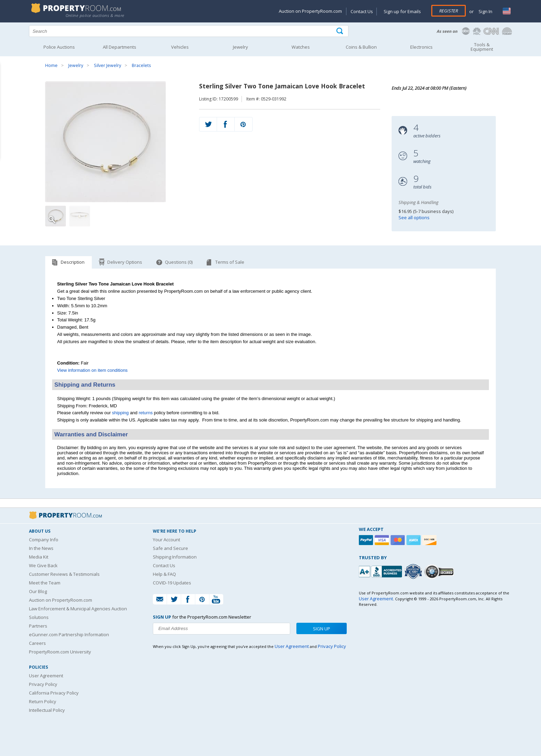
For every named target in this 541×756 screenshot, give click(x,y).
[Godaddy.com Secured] (440, 571)
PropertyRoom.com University (60, 652)
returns (146, 413)
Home (51, 65)
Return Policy (43, 701)
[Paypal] (367, 540)
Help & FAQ (164, 574)
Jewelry (76, 65)
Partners (38, 626)
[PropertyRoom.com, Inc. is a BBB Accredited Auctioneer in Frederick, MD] (381, 571)
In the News (41, 548)
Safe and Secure (170, 548)
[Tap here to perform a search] (340, 31)
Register (449, 11)
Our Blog (38, 591)
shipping (120, 413)
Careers (37, 643)
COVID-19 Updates (172, 583)
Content (7, 88)
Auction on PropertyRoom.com (310, 11)
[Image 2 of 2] (80, 216)
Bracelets (141, 65)
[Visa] (383, 540)
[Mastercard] (399, 540)
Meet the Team (45, 583)
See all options (414, 217)
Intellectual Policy (47, 710)
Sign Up (322, 629)
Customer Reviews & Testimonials (64, 574)
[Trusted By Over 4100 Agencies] (414, 572)
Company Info (44, 540)
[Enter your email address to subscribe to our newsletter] (222, 629)
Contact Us (362, 11)
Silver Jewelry (107, 65)
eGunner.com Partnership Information (69, 634)
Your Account (166, 540)
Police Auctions (59, 47)
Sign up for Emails (402, 11)
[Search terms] (189, 31)
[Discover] (430, 540)
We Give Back (43, 565)
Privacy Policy (43, 684)
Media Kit (39, 557)
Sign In (485, 11)
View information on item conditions (92, 370)
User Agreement (46, 676)
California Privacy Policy (54, 693)
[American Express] (414, 540)
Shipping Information (175, 557)
